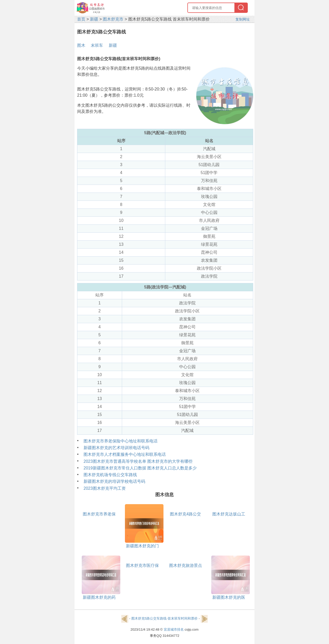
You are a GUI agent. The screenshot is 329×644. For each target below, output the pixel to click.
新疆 (94, 19)
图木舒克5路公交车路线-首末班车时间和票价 (165, 618)
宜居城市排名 (174, 629)
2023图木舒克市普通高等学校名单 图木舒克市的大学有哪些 (138, 461)
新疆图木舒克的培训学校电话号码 (114, 481)
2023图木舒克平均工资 (105, 488)
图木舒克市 (113, 19)
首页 (81, 19)
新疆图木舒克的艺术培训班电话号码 (116, 448)
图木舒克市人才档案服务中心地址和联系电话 (125, 454)
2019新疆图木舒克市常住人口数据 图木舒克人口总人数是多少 (140, 468)
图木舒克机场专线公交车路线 (110, 475)
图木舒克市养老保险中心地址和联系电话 (121, 441)
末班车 (97, 45)
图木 (81, 45)
